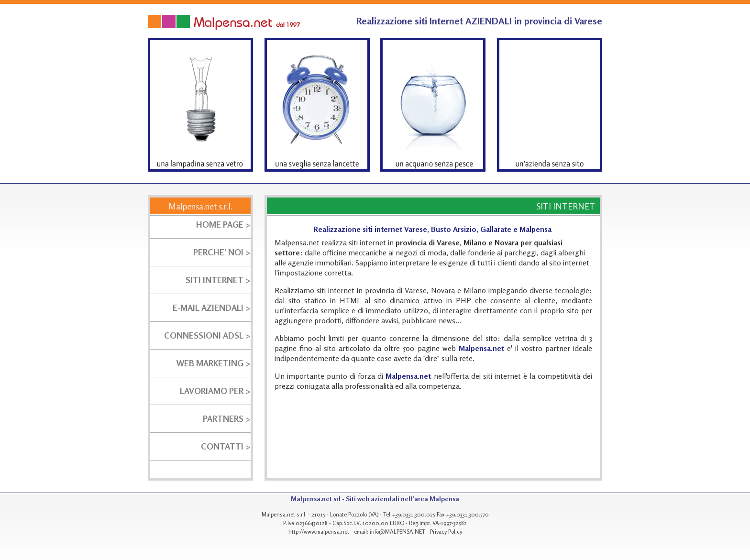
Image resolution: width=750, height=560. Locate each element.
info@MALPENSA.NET (397, 532)
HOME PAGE (220, 224)
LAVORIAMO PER (212, 391)
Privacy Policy (446, 532)
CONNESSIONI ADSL (205, 335)
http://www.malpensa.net (319, 532)
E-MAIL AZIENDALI (208, 307)
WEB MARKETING (210, 363)
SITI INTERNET (215, 280)
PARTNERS (223, 418)
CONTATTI (222, 446)
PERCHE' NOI (218, 252)
